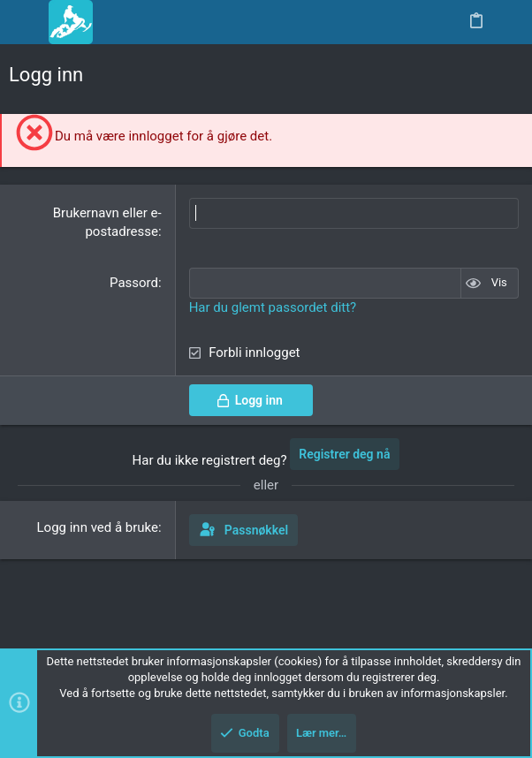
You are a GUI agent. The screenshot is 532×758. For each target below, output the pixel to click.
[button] (27, 22)
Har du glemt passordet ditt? (273, 307)
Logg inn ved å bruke (98, 527)
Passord (134, 283)
